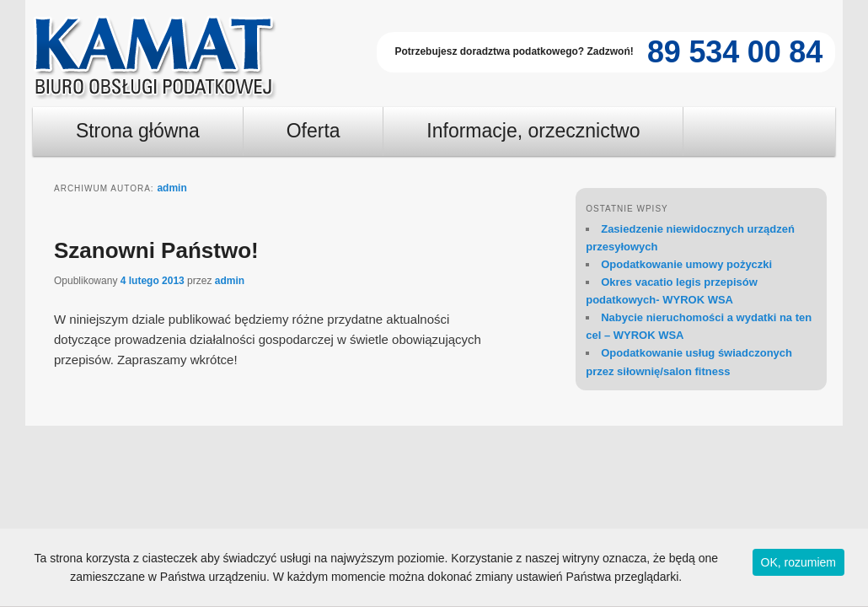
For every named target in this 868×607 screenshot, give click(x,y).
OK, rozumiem (798, 562)
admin (171, 188)
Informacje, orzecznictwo (533, 131)
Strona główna (138, 131)
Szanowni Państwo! (156, 250)
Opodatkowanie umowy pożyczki (686, 264)
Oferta (313, 131)
